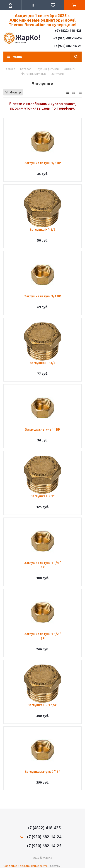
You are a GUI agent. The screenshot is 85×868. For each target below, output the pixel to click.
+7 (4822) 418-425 (68, 31)
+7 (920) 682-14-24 (67, 38)
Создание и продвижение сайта (25, 866)
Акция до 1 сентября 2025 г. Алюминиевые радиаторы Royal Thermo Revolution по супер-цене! (42, 20)
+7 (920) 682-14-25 (67, 46)
